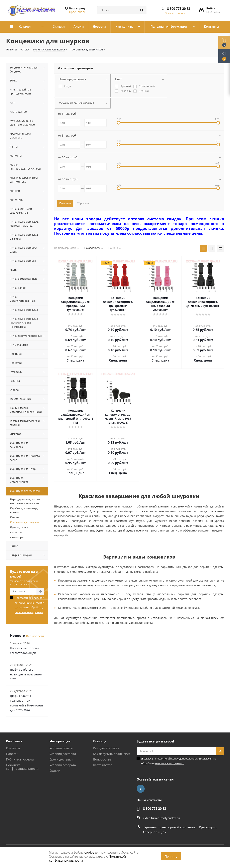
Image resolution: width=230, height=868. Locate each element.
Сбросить (83, 203)
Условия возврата (63, 765)
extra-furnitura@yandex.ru (161, 818)
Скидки (55, 771)
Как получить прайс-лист (112, 754)
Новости (12, 754)
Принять (171, 856)
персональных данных (29, 612)
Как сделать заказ (106, 748)
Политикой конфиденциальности (178, 758)
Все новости (35, 636)
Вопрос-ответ (103, 759)
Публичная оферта (20, 759)
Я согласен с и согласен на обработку (29, 605)
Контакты (13, 748)
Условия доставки (63, 754)
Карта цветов (103, 765)
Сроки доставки (61, 759)
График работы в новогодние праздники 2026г (26, 674)
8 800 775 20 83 (179, 9)
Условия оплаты (61, 748)
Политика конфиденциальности (22, 767)
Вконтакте (141, 789)
